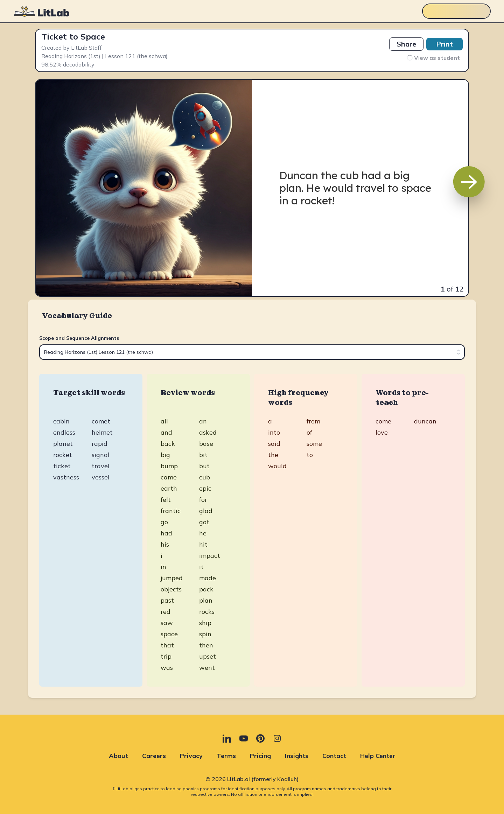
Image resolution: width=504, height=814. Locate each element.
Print (444, 44)
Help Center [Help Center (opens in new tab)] (378, 756)
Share (406, 44)
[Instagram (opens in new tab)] (277, 738)
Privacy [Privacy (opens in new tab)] (191, 756)
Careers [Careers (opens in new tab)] (154, 756)
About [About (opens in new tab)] (118, 756)
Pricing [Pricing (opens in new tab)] (260, 756)
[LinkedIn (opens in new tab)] (227, 738)
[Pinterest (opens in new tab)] (260, 738)
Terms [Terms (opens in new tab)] (226, 756)
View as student (433, 58)
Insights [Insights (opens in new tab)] (297, 756)
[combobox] (252, 352)
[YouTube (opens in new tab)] (244, 738)
